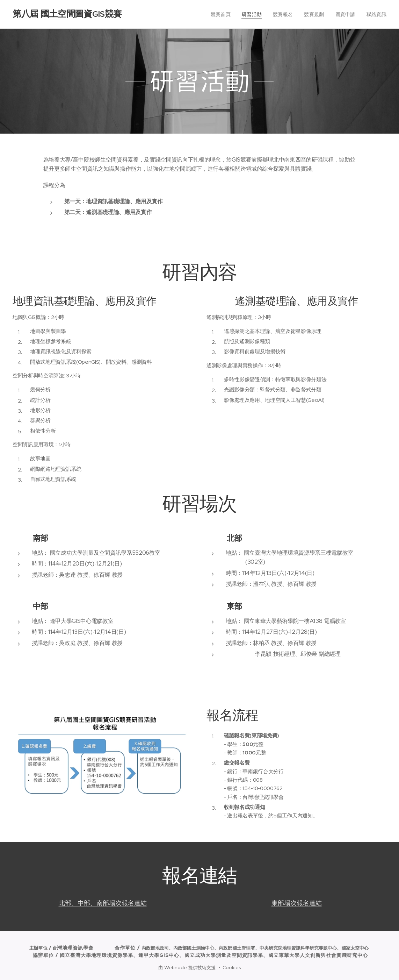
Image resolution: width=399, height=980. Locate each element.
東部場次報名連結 (297, 903)
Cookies (232, 968)
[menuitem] (230, 14)
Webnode (176, 968)
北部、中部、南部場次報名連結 (103, 903)
